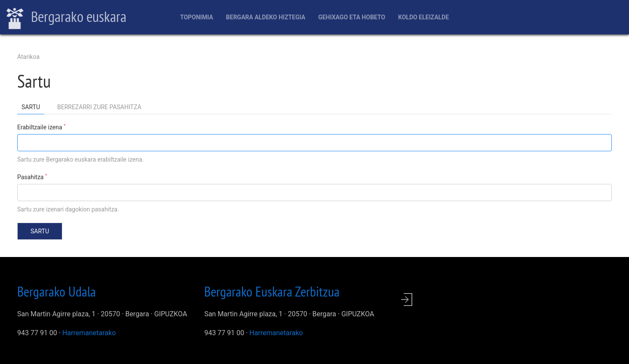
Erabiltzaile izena (41, 127)
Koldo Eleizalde (423, 17)
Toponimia (197, 17)
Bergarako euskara (66, 18)
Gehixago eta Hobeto (352, 17)
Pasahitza (32, 177)
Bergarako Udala (57, 291)
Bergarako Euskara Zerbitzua (272, 291)
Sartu (33, 109)
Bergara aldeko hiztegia (266, 17)
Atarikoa (28, 57)
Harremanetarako (89, 333)
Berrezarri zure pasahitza (99, 107)
